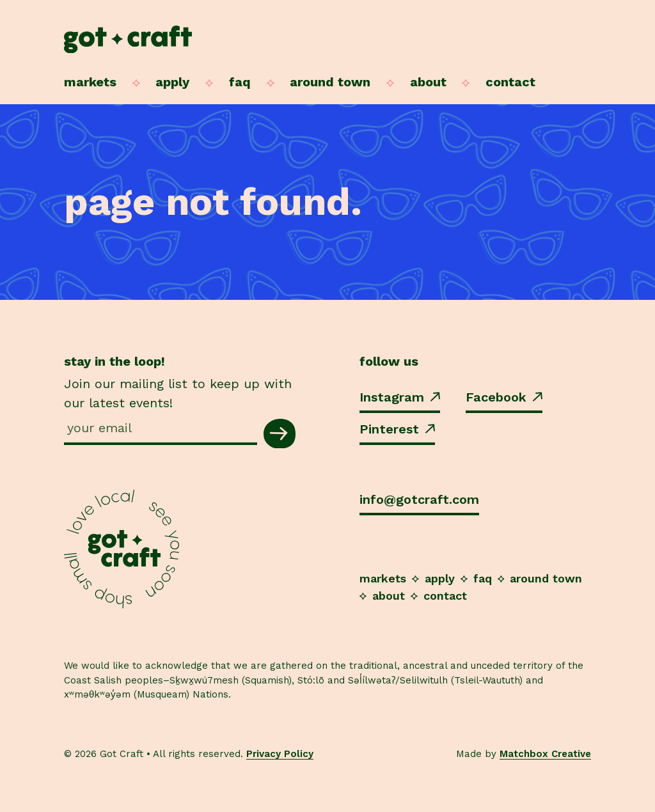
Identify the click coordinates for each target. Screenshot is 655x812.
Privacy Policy (280, 754)
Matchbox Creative (545, 754)
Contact (510, 82)
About (428, 82)
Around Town (330, 82)
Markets (90, 82)
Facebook (504, 397)
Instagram (400, 397)
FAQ (240, 82)
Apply (172, 82)
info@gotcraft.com (419, 499)
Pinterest (397, 429)
